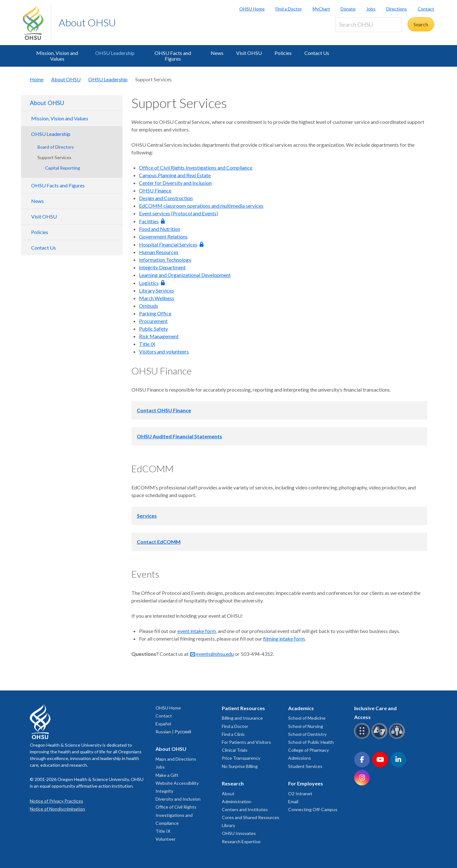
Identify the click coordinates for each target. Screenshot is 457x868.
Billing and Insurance (242, 718)
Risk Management (159, 336)
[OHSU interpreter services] (398, 738)
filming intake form (284, 639)
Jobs (371, 9)
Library (228, 825)
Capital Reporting (63, 168)
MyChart (321, 9)
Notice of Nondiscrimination (57, 809)
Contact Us (317, 53)
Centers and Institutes (245, 809)
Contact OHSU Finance (164, 410)
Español (163, 724)
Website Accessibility (177, 783)
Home (37, 79)
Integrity (164, 791)
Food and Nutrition (160, 229)
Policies (283, 53)
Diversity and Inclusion (178, 799)
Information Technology (165, 260)
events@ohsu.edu (215, 654)
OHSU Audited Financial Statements (179, 436)
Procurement (153, 321)
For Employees (306, 783)
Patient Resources (243, 708)
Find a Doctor (289, 9)
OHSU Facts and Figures (173, 56)
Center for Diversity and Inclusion (175, 183)
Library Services (156, 290)
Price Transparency (241, 758)
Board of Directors (56, 147)
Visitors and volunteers (164, 351)
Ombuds (149, 306)
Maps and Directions (176, 759)
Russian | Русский (173, 732)
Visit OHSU (249, 53)
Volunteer (166, 839)
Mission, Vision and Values (57, 56)
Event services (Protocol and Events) (179, 213)
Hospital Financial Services (168, 244)
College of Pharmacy (308, 750)
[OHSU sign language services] (380, 738)
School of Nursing (306, 726)
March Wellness (157, 298)
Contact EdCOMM (159, 542)
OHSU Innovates (239, 833)
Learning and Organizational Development (185, 275)
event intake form (197, 631)
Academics (301, 708)
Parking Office (155, 313)
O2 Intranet (300, 794)
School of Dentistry (307, 734)
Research (233, 783)
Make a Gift (167, 775)
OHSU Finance (155, 190)
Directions (397, 9)
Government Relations (163, 236)
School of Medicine (307, 718)
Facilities (149, 221)
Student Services (305, 766)
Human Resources (159, 252)
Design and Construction (166, 198)
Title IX (147, 344)
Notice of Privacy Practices (56, 801)
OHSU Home (252, 9)
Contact (426, 9)
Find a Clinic (233, 734)
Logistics (149, 283)
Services (147, 516)
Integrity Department (162, 267)
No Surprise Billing (240, 766)
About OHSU (87, 22)
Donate (348, 9)
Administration (237, 801)
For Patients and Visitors (246, 742)
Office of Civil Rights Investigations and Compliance (196, 168)
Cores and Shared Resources (251, 817)
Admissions (300, 758)
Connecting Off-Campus (313, 809)
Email (293, 801)
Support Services (54, 157)
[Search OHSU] (368, 25)
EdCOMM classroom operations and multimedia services (201, 206)
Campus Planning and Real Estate (175, 175)
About (228, 794)
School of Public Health (311, 742)
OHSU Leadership (115, 53)
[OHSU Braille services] (363, 738)
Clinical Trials (235, 750)
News (217, 53)
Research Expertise (241, 841)
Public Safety (153, 329)
